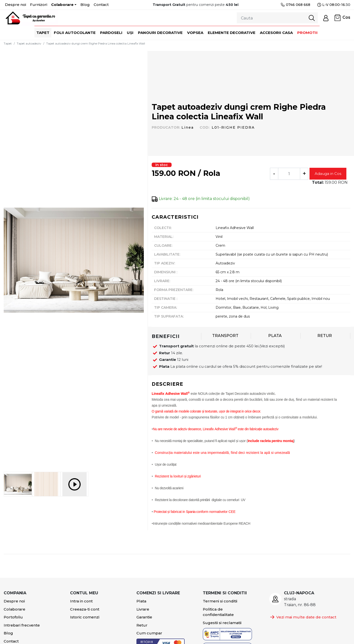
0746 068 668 (295, 5)
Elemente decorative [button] (232, 33)
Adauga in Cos (328, 174)
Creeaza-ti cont (85, 609)
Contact (101, 5)
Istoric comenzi (85, 617)
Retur (142, 625)
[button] (326, 18)
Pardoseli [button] (111, 33)
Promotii (307, 33)
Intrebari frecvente (22, 625)
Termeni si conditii (220, 601)
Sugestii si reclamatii (222, 623)
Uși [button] (130, 33)
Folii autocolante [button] (75, 33)
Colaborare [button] (62, 5)
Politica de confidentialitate (218, 612)
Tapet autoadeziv (29, 43)
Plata (141, 601)
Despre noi (15, 5)
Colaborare (15, 609)
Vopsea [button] (195, 33)
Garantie (144, 617)
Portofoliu (13, 617)
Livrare (143, 609)
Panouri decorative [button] (160, 33)
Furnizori (39, 5)
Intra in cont (81, 601)
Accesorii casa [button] (276, 33)
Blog (85, 5)
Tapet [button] (43, 33)
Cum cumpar (149, 633)
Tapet (8, 43)
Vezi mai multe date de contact (303, 617)
